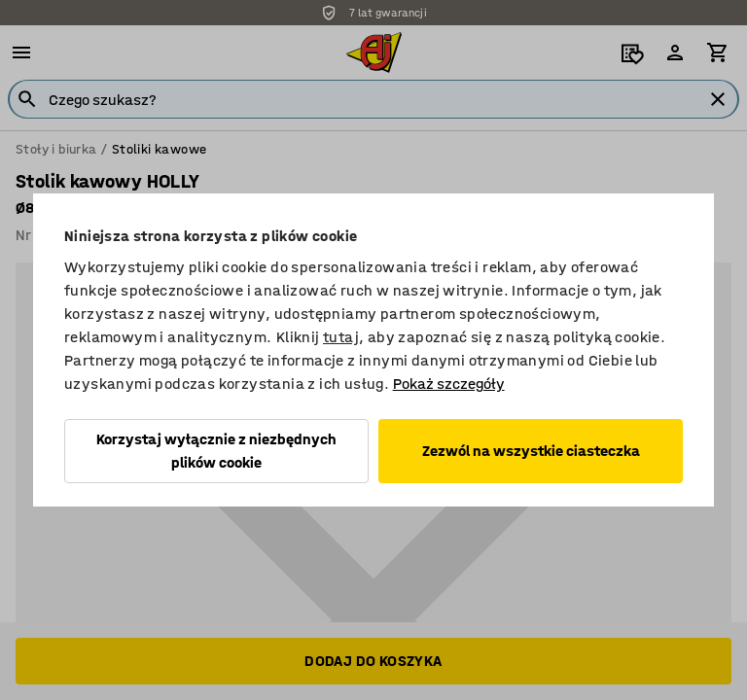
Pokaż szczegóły (449, 384)
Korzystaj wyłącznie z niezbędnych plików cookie (216, 451)
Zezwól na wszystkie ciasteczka (531, 451)
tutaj (341, 337)
